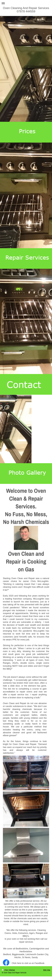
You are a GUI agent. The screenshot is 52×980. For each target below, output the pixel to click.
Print (5, 970)
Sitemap (12, 970)
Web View (47, 970)
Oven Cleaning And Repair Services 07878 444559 (26, 10)
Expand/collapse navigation (26, 3)
